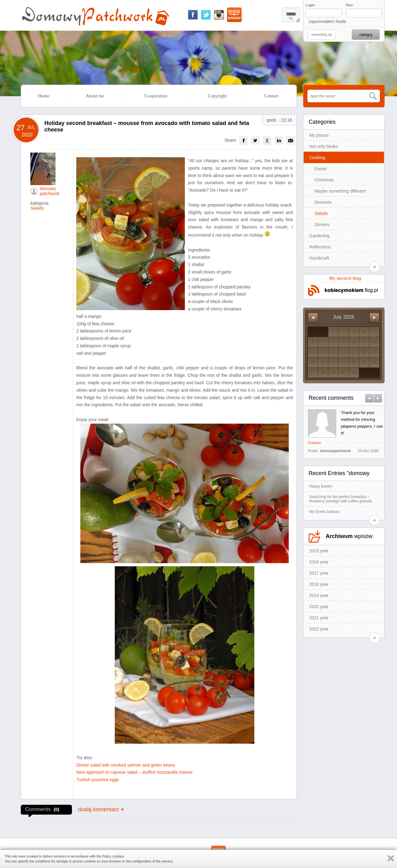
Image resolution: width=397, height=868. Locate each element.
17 (354, 352)
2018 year (319, 584)
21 (323, 363)
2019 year (319, 595)
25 (364, 363)
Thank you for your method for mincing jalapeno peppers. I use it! (362, 423)
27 (313, 373)
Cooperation (156, 96)
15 (333, 352)
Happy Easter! (321, 486)
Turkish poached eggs (98, 780)
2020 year (319, 607)
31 (354, 373)
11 (364, 342)
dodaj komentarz (101, 809)
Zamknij (391, 858)
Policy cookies (113, 856)
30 (344, 373)
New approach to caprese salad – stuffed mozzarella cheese (134, 772)
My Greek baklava (324, 512)
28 (323, 373)
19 (374, 352)
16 (344, 352)
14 (323, 352)
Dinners (322, 225)
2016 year (319, 562)
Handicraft (319, 258)
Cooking (317, 158)
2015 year (319, 551)
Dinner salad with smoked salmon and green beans (126, 765)
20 (313, 363)
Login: (310, 5)
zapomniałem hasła (327, 21)
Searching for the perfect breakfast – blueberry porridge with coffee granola (340, 499)
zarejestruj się (322, 34)
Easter (321, 169)
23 (344, 363)
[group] (243, 140)
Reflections (320, 247)
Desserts (323, 202)
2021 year (319, 618)
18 (364, 352)
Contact (271, 96)
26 (374, 363)
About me (95, 96)
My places (319, 135)
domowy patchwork (50, 191)
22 (333, 363)
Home (44, 96)
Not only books (324, 146)
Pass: (350, 5)
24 (354, 363)
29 (333, 373)
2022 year (319, 629)
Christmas (324, 180)
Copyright (217, 96)
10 (354, 342)
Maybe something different (340, 191)
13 (313, 352)
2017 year (319, 573)
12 (374, 342)
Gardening (319, 236)
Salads (321, 213)
